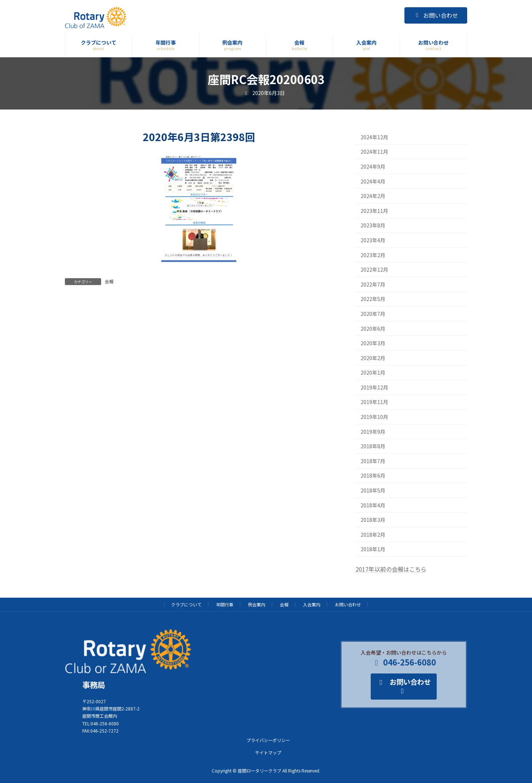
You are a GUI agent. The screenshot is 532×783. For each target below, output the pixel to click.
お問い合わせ (436, 15)
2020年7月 (373, 314)
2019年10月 (374, 417)
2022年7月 (373, 284)
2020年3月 (373, 343)
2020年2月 (373, 358)
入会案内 (312, 604)
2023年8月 (373, 226)
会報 (109, 281)
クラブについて (186, 604)
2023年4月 (373, 240)
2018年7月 (373, 461)
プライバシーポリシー (268, 740)
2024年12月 (374, 137)
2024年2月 (373, 196)
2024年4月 (373, 181)
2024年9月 (373, 166)
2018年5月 (373, 490)
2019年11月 (374, 402)
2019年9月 (373, 432)
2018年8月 (373, 446)
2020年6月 (373, 329)
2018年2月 (373, 535)
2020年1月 (373, 372)
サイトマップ (268, 752)
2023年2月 (373, 255)
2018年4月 (373, 505)
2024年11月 (374, 152)
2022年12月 (374, 269)
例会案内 (257, 604)
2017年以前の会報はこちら (391, 569)
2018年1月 (373, 549)
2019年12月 (374, 387)
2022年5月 (373, 299)
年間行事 (225, 604)
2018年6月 (373, 476)
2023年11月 (374, 211)
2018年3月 (373, 520)
